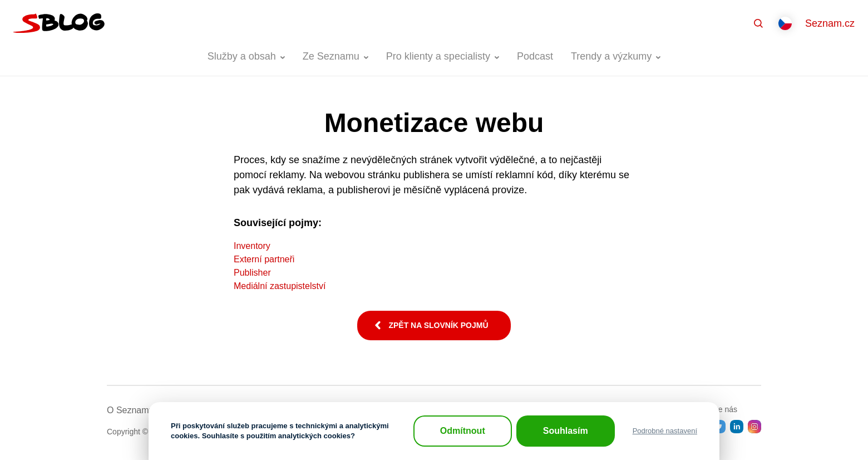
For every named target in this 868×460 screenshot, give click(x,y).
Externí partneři (264, 259)
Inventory (252, 246)
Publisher (252, 273)
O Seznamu (130, 410)
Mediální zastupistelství (280, 286)
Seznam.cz (830, 23)
